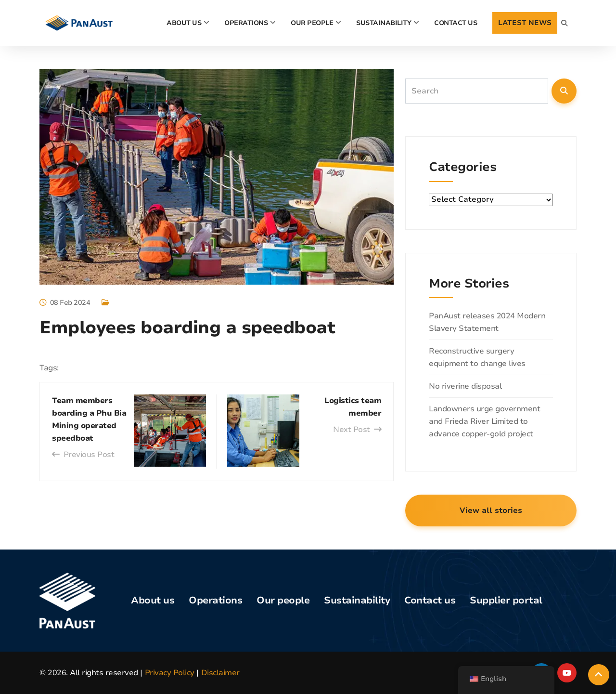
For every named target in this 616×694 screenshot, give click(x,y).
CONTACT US (456, 23)
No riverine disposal (465, 386)
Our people (312, 23)
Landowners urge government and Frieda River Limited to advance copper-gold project (484, 421)
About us (153, 600)
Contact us (430, 600)
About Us (184, 23)
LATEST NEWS (525, 23)
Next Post (357, 430)
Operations (246, 23)
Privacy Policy (170, 673)
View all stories (491, 511)
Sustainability (384, 23)
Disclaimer (220, 673)
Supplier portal (506, 600)
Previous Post (83, 455)
